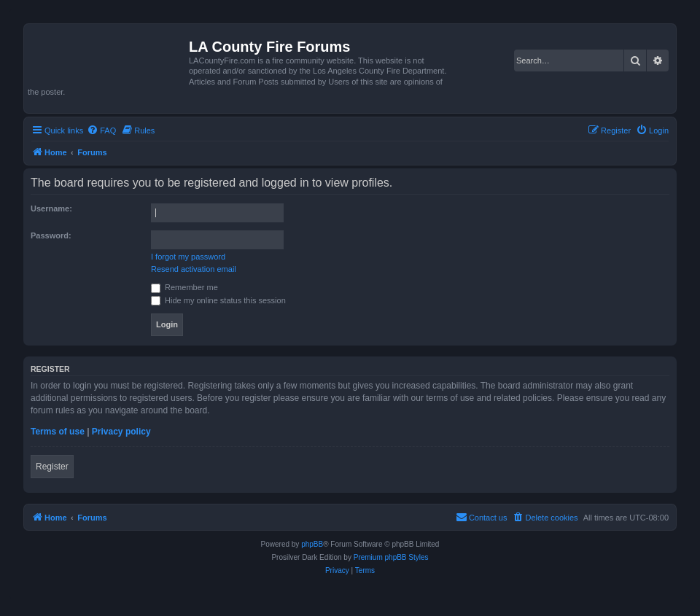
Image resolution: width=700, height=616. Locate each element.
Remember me (184, 287)
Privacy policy (121, 432)
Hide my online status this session (218, 300)
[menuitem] (101, 130)
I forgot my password (188, 257)
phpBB (312, 544)
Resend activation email (194, 269)
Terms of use (58, 432)
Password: (51, 235)
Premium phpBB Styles (391, 557)
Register (52, 467)
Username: (51, 208)
